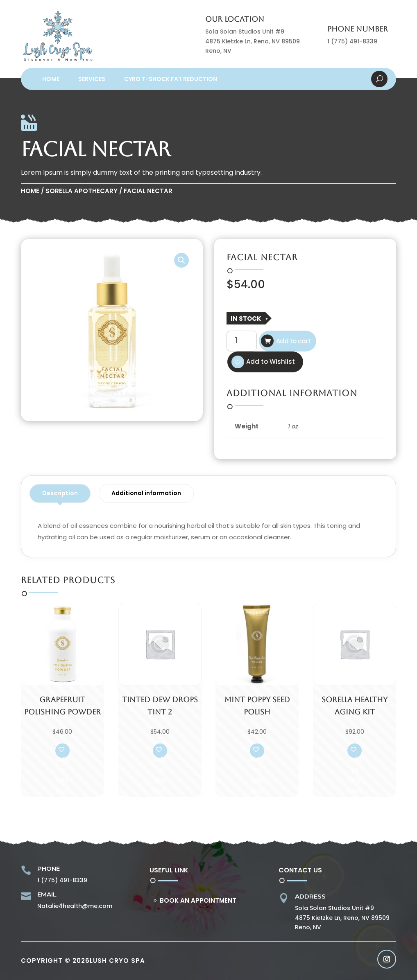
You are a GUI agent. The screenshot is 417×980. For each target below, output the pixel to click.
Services (92, 79)
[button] (181, 260)
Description (60, 493)
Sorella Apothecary (82, 191)
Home (51, 79)
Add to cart (293, 341)
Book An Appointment (198, 900)
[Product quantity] (242, 341)
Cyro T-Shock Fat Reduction (171, 79)
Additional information (146, 493)
